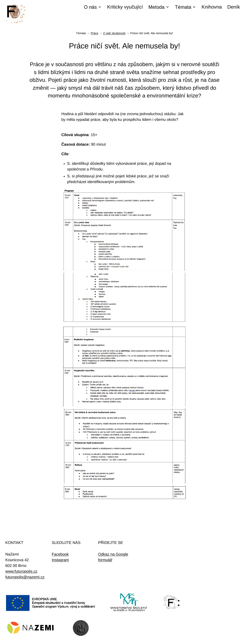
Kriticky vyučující (125, 7)
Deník (234, 7)
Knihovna (212, 7)
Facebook (60, 554)
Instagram (60, 560)
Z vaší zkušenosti (114, 33)
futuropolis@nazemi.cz (25, 577)
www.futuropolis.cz (21, 571)
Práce (94, 33)
